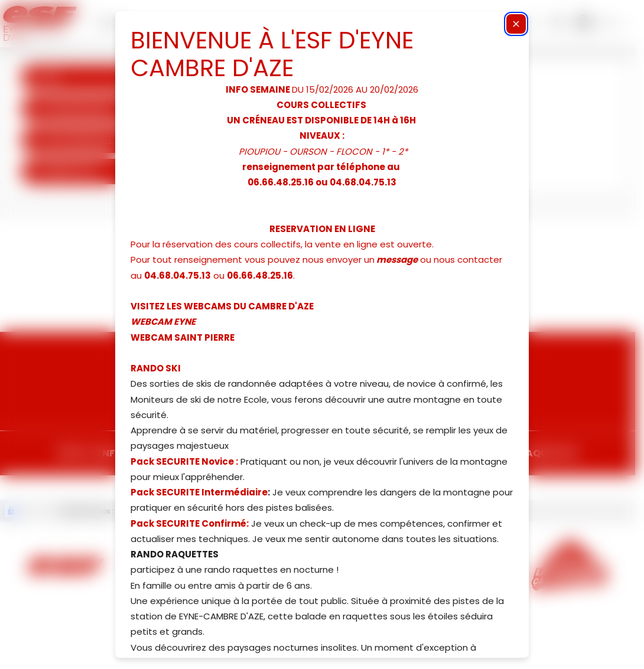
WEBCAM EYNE (163, 322)
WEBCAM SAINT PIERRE (183, 337)
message (397, 260)
